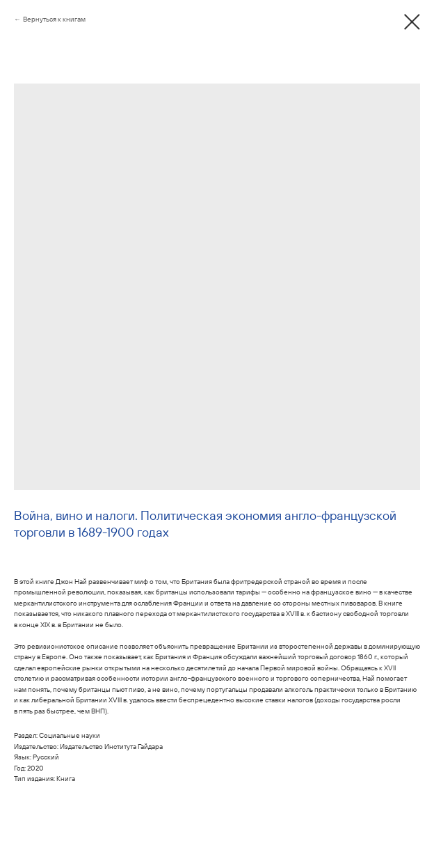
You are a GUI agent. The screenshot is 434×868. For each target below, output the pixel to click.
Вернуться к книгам (54, 19)
